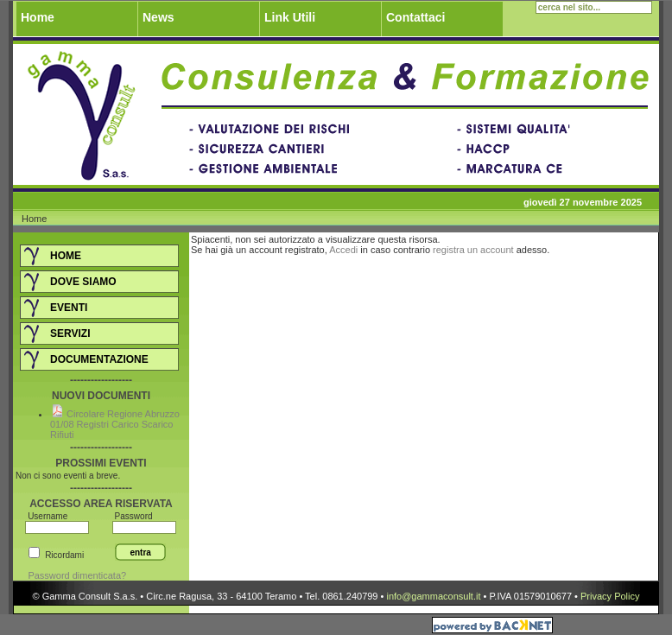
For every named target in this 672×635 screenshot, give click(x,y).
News (158, 17)
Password (133, 516)
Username (48, 516)
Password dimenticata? (76, 575)
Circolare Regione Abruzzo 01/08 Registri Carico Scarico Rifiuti (115, 424)
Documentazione (99, 359)
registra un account (473, 250)
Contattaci (415, 17)
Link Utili (290, 17)
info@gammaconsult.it (433, 596)
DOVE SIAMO (83, 282)
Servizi (70, 333)
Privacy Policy (610, 596)
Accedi (343, 250)
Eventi (69, 308)
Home (38, 17)
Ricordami (64, 555)
